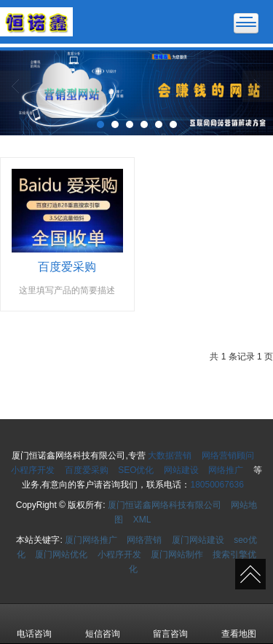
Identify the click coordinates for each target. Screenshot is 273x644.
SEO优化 (136, 470)
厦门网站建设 (198, 540)
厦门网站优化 (61, 554)
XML (142, 520)
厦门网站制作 (177, 554)
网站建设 (181, 470)
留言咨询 (170, 624)
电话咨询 (34, 624)
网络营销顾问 (228, 456)
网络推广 (226, 470)
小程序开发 (33, 470)
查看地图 (239, 624)
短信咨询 (103, 624)
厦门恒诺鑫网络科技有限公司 (165, 505)
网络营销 (144, 540)
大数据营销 (170, 456)
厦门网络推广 (91, 540)
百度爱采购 (87, 470)
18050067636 (217, 485)
